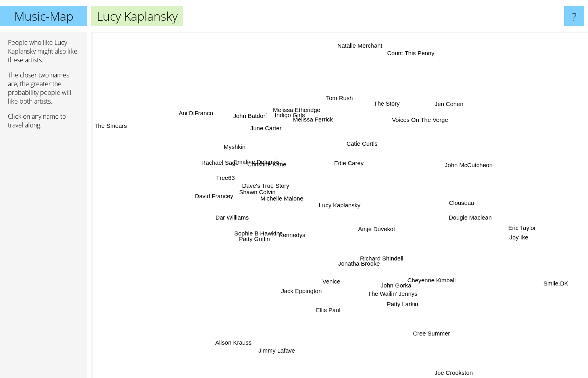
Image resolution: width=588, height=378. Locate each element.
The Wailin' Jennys (394, 292)
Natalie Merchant (360, 51)
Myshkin (237, 148)
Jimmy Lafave (278, 342)
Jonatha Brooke (360, 266)
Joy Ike (513, 235)
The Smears (111, 127)
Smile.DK (549, 281)
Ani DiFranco (181, 111)
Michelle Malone (281, 202)
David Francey (219, 195)
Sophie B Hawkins (265, 236)
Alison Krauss (236, 343)
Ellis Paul (318, 316)
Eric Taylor (522, 224)
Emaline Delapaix (265, 162)
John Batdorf (251, 116)
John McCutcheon (463, 169)
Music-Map (44, 16)
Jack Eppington (304, 286)
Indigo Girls (288, 106)
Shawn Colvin (245, 194)
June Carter (269, 132)
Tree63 (229, 179)
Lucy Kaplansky (340, 205)
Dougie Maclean (473, 210)
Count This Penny (410, 58)
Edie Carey (352, 163)
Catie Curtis (371, 144)
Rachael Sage (225, 165)
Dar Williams (227, 227)
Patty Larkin (404, 307)
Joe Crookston (454, 373)
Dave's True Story (270, 186)
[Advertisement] (44, 257)
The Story (385, 106)
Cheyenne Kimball (426, 276)
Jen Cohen (447, 106)
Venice (331, 277)
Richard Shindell (390, 266)
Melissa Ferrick (317, 109)
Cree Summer (431, 335)
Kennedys (295, 232)
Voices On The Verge (419, 122)
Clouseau (454, 203)
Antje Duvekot (380, 228)
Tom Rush (339, 101)
